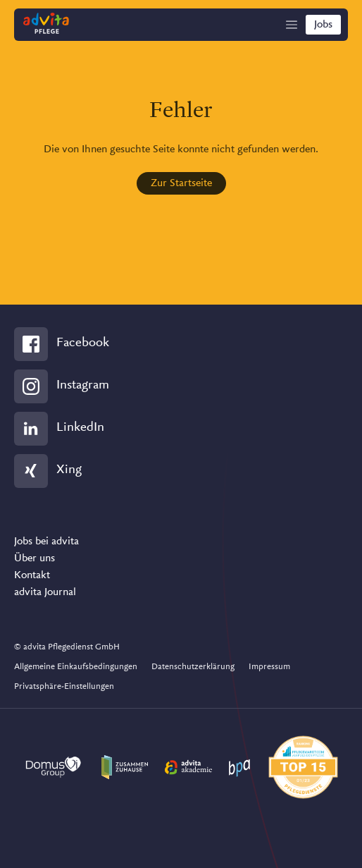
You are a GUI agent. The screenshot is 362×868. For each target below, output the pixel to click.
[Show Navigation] (292, 25)
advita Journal (45, 592)
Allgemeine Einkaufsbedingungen (76, 667)
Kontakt (32, 575)
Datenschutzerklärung (193, 667)
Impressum (269, 667)
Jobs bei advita (46, 542)
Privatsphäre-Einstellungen (64, 686)
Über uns (35, 558)
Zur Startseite (181, 183)
